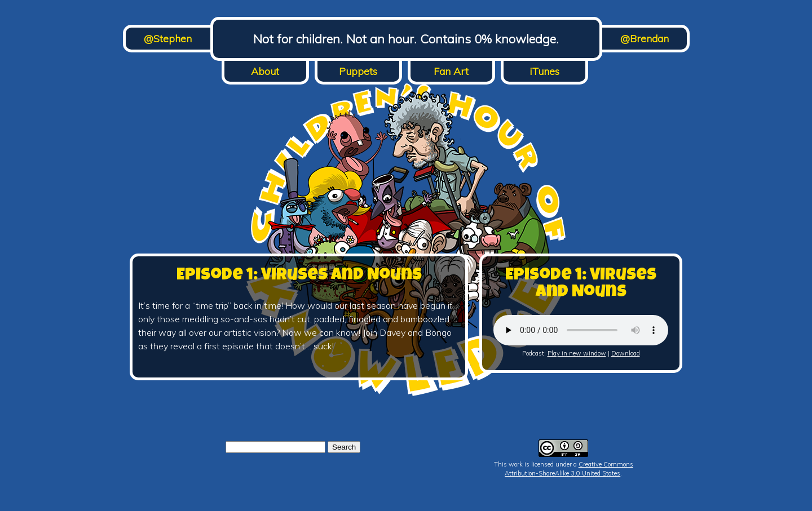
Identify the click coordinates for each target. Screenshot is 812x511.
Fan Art (451, 71)
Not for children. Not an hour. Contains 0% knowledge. (406, 39)
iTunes (544, 71)
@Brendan (645, 39)
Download (626, 353)
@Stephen (168, 39)
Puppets (358, 71)
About (265, 71)
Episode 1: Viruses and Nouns (299, 276)
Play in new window (577, 353)
